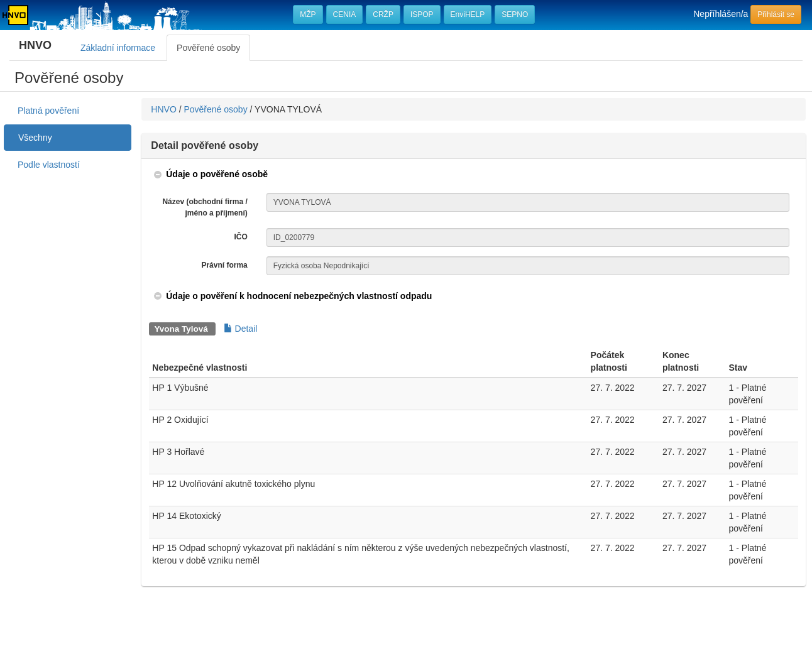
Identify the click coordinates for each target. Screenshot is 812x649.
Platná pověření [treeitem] (48, 111)
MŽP (308, 14)
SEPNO (515, 14)
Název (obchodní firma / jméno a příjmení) (205, 207)
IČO (240, 237)
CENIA (345, 14)
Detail (241, 329)
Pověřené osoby (215, 109)
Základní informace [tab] (118, 48)
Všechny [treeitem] (35, 138)
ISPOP (422, 14)
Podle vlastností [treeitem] (49, 165)
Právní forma (224, 265)
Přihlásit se (776, 14)
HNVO (163, 109)
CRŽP (383, 14)
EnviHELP (468, 14)
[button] (210, 174)
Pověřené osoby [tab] (208, 48)
